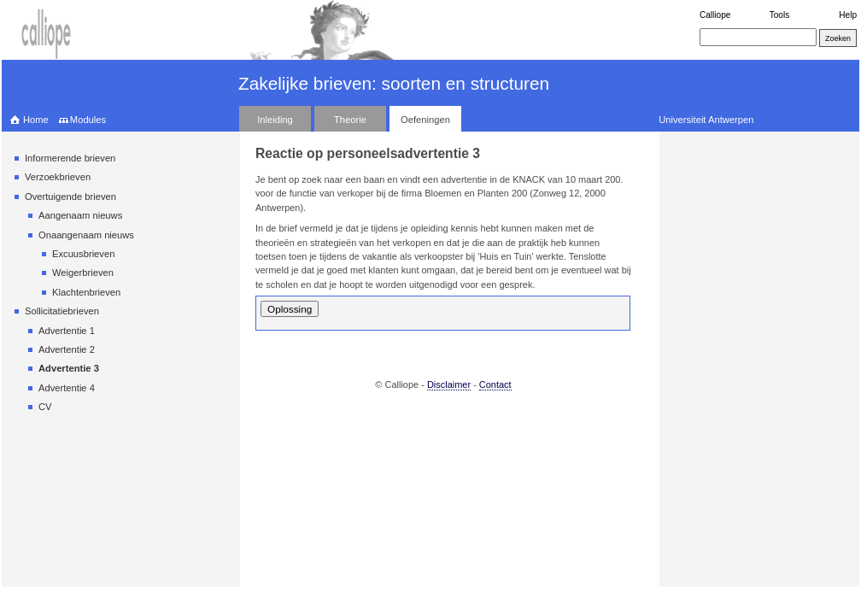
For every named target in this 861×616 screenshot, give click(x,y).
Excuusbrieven (83, 254)
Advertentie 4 (67, 388)
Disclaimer (449, 384)
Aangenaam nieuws (80, 215)
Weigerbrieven (83, 273)
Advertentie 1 (67, 331)
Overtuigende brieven (70, 197)
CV (45, 407)
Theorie (350, 120)
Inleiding (275, 120)
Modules (88, 120)
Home (36, 120)
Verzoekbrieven (58, 177)
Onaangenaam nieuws (86, 235)
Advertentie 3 (69, 368)
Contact (495, 384)
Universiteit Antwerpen (706, 120)
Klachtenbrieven (86, 292)
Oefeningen (425, 120)
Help (848, 15)
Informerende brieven (70, 158)
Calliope (715, 15)
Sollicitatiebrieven (62, 311)
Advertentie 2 (67, 349)
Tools (780, 15)
